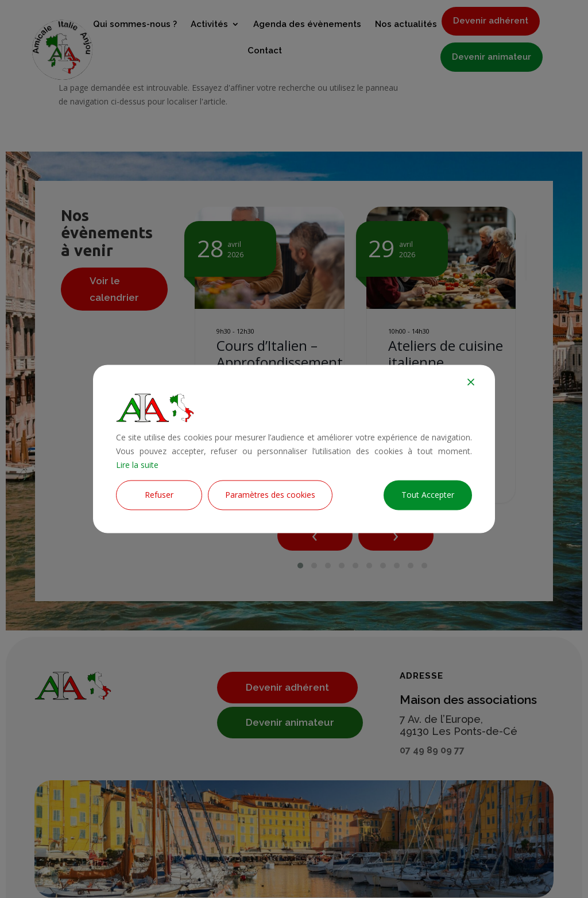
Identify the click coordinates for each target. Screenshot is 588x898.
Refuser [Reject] (159, 495)
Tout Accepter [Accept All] (428, 495)
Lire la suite (137, 465)
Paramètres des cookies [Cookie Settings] (270, 495)
